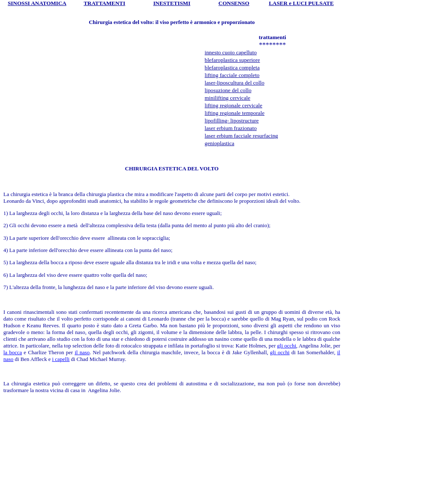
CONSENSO (234, 3)
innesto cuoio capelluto (231, 52)
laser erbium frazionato (231, 128)
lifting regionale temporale (235, 113)
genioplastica (219, 143)
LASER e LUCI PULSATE (301, 3)
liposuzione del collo (228, 90)
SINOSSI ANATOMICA (37, 3)
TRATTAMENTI (105, 3)
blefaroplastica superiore (232, 60)
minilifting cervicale (227, 98)
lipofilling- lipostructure (232, 121)
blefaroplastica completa (232, 68)
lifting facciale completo (232, 75)
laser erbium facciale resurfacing (241, 136)
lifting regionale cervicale (233, 105)
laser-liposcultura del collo (235, 83)
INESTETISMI (172, 3)
